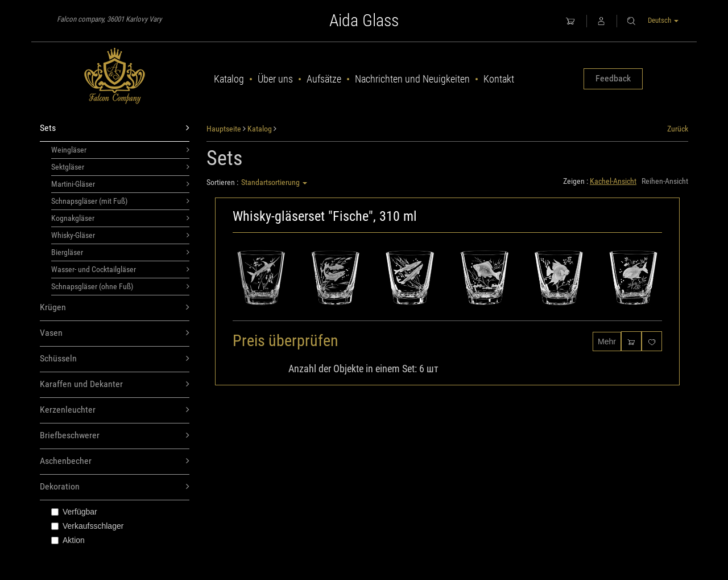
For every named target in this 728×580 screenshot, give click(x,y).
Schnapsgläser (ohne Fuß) (120, 286)
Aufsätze (324, 79)
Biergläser (120, 252)
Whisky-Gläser (120, 235)
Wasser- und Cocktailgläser (120, 269)
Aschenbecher (115, 461)
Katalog (229, 79)
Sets (115, 128)
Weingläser (120, 150)
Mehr (607, 342)
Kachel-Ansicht (613, 181)
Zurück (678, 129)
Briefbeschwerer (115, 436)
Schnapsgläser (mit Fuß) (120, 201)
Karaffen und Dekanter (115, 384)
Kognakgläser (120, 218)
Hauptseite (224, 129)
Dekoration (115, 487)
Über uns (275, 79)
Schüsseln (115, 359)
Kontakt (499, 79)
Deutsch (663, 20)
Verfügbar (74, 512)
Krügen (115, 308)
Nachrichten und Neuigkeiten (412, 79)
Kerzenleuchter (115, 410)
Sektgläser (120, 167)
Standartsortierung (274, 182)
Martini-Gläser (120, 184)
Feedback (613, 78)
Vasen (115, 333)
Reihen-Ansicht (665, 181)
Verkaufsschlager (87, 526)
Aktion (68, 540)
